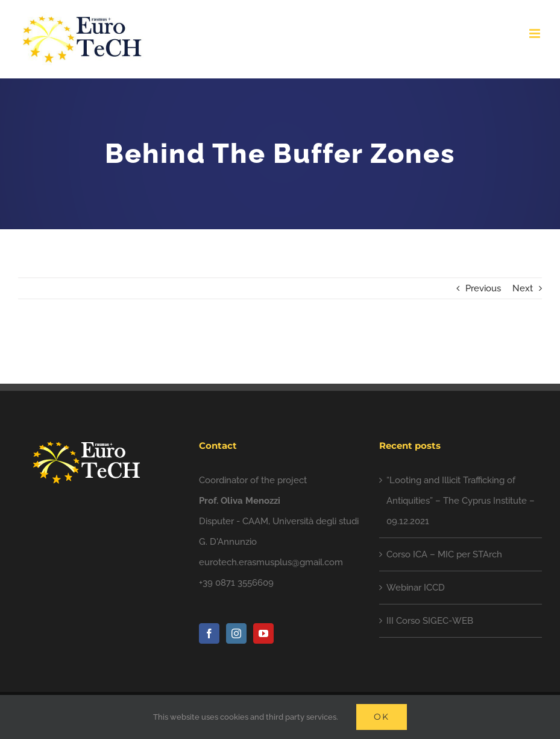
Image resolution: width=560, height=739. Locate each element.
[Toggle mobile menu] (536, 33)
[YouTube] (263, 633)
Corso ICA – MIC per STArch (444, 554)
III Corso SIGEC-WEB (430, 621)
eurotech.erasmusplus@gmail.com (271, 562)
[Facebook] (209, 633)
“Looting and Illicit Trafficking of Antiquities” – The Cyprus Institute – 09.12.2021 (461, 501)
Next (523, 288)
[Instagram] (236, 633)
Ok (382, 717)
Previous (483, 288)
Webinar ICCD (416, 588)
